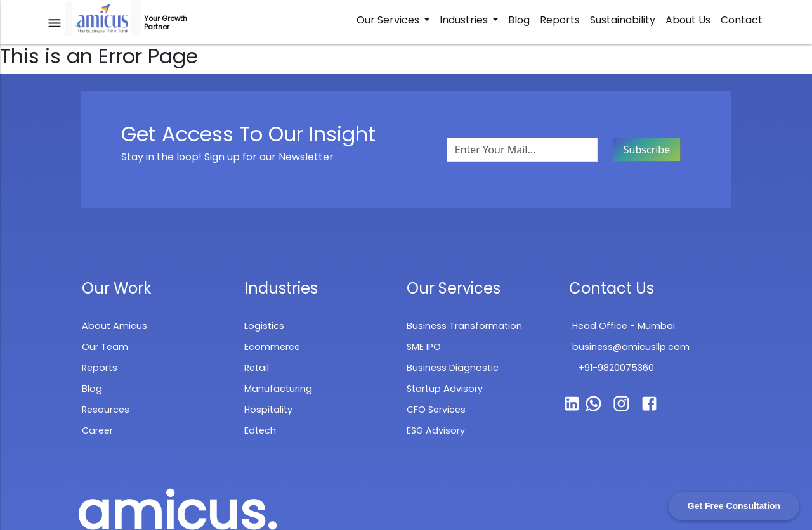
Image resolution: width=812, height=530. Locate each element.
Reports (560, 20)
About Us (688, 20)
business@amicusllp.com (631, 347)
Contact (742, 20)
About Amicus (115, 326)
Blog (519, 20)
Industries (465, 20)
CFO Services (436, 410)
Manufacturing (278, 389)
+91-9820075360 (616, 368)
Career (97, 430)
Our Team (105, 347)
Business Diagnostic (453, 368)
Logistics (264, 326)
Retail (257, 368)
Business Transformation (464, 326)
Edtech (260, 430)
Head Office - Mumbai (624, 326)
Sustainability (623, 20)
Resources (106, 410)
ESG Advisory (436, 430)
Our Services (389, 20)
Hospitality (268, 410)
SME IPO (424, 347)
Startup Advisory (445, 389)
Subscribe (647, 150)
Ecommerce (272, 347)
